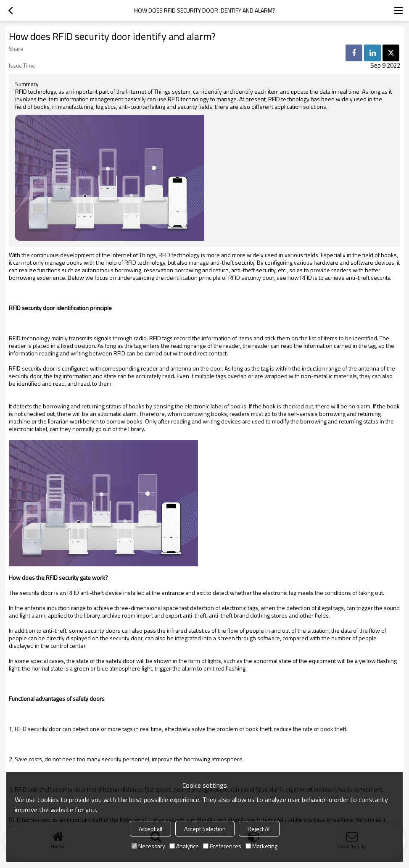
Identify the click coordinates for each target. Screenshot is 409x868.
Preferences (222, 846)
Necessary (148, 846)
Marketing (261, 846)
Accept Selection (205, 829)
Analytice (184, 846)
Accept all (150, 829)
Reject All (259, 829)
